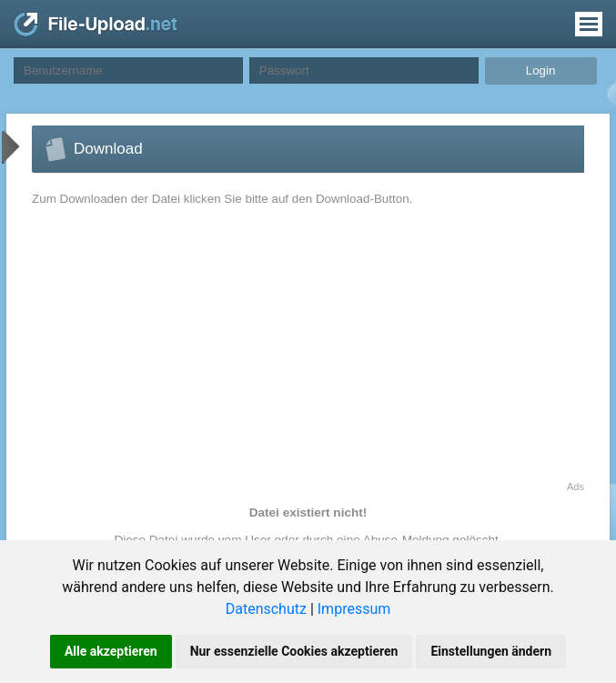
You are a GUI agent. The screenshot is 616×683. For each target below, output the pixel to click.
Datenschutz (266, 609)
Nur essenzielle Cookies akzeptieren (294, 651)
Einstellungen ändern (491, 651)
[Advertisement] (186, 354)
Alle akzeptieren (111, 651)
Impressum (354, 609)
